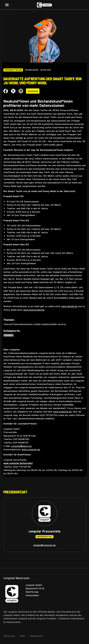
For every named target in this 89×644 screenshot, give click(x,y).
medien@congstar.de (44, 545)
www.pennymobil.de (34, 310)
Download (33, 91)
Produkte (9, 335)
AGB (22, 636)
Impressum (9, 636)
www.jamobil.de (69, 306)
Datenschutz (36, 636)
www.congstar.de (62, 411)
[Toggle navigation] (8, 5)
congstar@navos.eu (21, 446)
